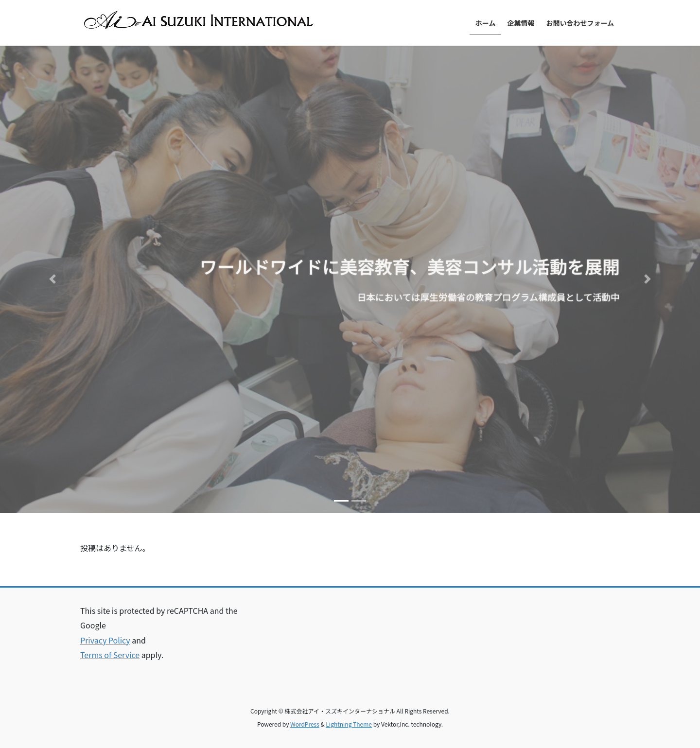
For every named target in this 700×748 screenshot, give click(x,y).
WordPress (305, 724)
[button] (52, 279)
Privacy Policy (105, 640)
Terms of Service (110, 655)
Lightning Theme (349, 724)
